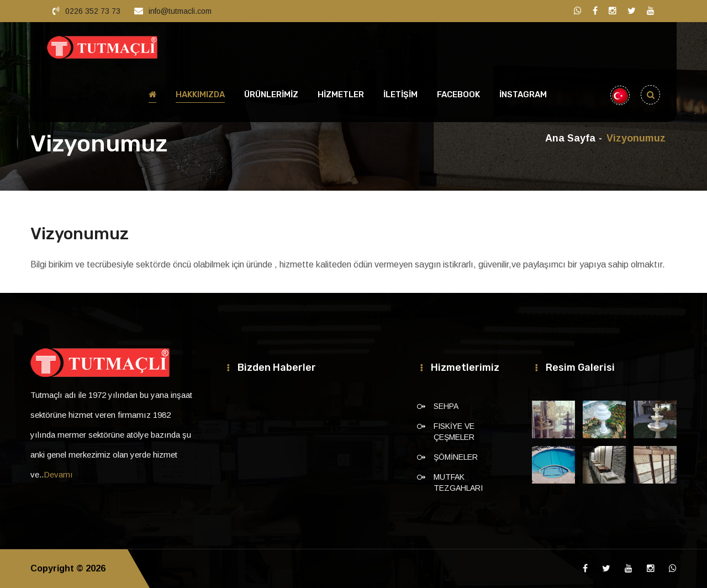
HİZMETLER (341, 95)
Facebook (458, 95)
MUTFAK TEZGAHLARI (458, 482)
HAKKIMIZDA (200, 95)
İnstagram (523, 95)
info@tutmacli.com (180, 11)
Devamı (58, 474)
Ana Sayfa (570, 138)
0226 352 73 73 (93, 11)
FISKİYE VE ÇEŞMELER (454, 432)
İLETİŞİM (400, 95)
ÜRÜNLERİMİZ (271, 95)
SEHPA (446, 406)
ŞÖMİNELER (456, 457)
